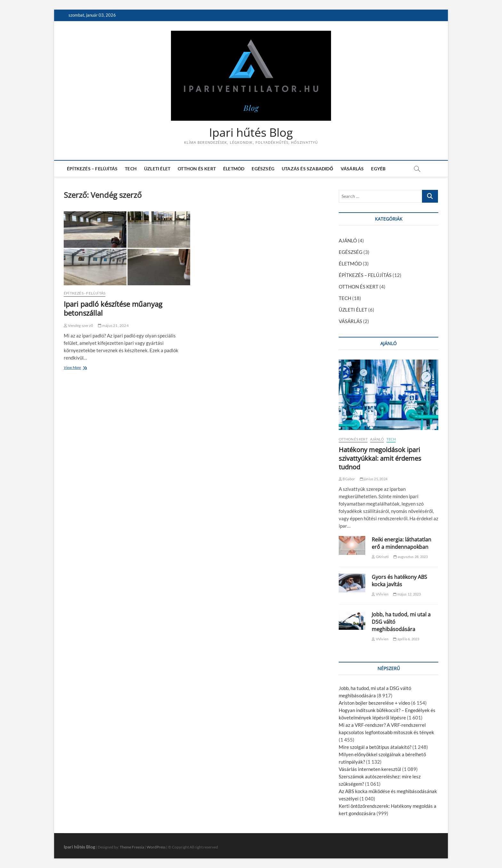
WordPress (156, 847)
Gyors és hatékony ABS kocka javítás (399, 581)
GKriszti (380, 557)
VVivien (380, 594)
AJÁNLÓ (348, 240)
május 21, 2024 (113, 325)
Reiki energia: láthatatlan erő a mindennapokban (401, 543)
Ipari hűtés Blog (251, 133)
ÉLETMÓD (234, 169)
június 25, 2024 (374, 479)
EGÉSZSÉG (263, 169)
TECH (131, 169)
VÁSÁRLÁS (352, 169)
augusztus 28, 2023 (411, 557)
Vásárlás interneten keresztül (370, 769)
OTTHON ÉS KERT (197, 169)
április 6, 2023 (406, 639)
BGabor (347, 479)
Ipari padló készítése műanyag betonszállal (113, 308)
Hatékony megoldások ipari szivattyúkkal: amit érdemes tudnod (380, 458)
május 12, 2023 (407, 594)
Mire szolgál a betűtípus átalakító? (375, 747)
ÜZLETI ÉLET (157, 169)
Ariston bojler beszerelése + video (374, 703)
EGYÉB (378, 169)
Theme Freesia (132, 847)
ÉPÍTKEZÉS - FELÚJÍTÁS (85, 293)
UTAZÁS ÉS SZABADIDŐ (308, 169)
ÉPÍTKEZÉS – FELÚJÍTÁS (92, 169)
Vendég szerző (78, 325)
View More (74, 368)
